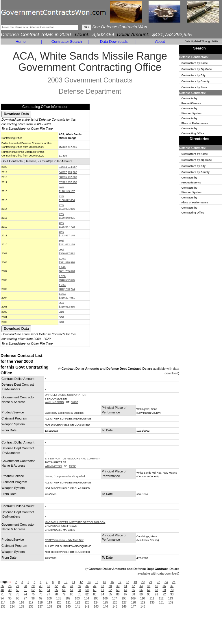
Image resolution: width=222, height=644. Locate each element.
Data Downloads (114, 42)
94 (2, 598)
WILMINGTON (53, 466)
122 (78, 602)
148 (143, 607)
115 (12, 602)
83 (95, 594)
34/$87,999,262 (68, 172)
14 (97, 582)
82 (87, 594)
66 (141, 590)
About (160, 42)
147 (134, 607)
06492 (74, 402)
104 (87, 598)
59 (87, 590)
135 (22, 607)
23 (166, 582)
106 (105, 598)
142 (87, 607)
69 (164, 590)
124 (96, 602)
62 (110, 590)
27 (17, 586)
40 (118, 586)
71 (2, 594)
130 (152, 602)
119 (50, 602)
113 (170, 598)
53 (41, 590)
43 (141, 586)
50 (17, 590)
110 (143, 598)
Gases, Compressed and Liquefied (65, 476)
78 (56, 594)
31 (48, 586)
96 (17, 598)
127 (124, 602)
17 (120, 582)
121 (68, 602)
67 (149, 590)
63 (118, 590)
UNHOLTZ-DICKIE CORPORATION (66, 395)
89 (141, 594)
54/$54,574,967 (68, 167)
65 (133, 590)
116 (22, 602)
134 (12, 607)
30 (41, 586)
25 (2, 586)
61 (102, 590)
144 (106, 607)
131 (161, 602)
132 (171, 602)
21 (151, 582)
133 (3, 607)
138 (50, 607)
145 (115, 607)
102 (68, 598)
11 (74, 582)
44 (149, 586)
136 (31, 607)
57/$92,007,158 (68, 182)
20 (143, 582)
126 (115, 602)
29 (33, 586)
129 (143, 602)
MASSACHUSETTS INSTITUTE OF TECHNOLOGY (75, 522)
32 (56, 586)
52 (33, 590)
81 (79, 594)
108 (124, 598)
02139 (72, 530)
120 (59, 602)
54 (48, 590)
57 (72, 590)
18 (128, 582)
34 (72, 586)
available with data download (158, 573)
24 (174, 582)
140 (68, 607)
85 (110, 594)
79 (64, 594)
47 (172, 586)
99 (41, 598)
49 (10, 590)
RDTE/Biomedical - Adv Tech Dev (64, 540)
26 (10, 586)
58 (79, 590)
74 (25, 594)
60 (95, 590)
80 (72, 594)
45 (157, 586)
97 (25, 598)
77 (48, 594)
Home (21, 42)
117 (31, 602)
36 (87, 586)
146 (124, 607)
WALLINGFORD (54, 402)
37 (95, 586)
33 (64, 586)
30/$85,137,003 (68, 177)
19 (135, 582)
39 (110, 586)
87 (126, 594)
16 (112, 582)
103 (77, 598)
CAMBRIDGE (53, 530)
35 (79, 586)
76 (41, 594)
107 (115, 598)
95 (10, 598)
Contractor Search (67, 42)
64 (126, 590)
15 (104, 582)
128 (134, 602)
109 (133, 598)
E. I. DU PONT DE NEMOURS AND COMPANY (72, 459)
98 (33, 598)
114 (3, 602)
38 (102, 586)
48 (2, 590)
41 (126, 586)
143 (96, 607)
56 (64, 590)
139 (59, 607)
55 (56, 590)
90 (149, 594)
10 (66, 582)
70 (172, 590)
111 (152, 598)
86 (118, 594)
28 (25, 586)
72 (10, 594)
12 (81, 582)
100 (49, 598)
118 (40, 602)
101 (59, 598)
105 (96, 598)
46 (164, 586)
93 (172, 594)
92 (164, 594)
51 (25, 590)
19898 (72, 466)
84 (102, 594)
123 (87, 602)
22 (158, 582)
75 (33, 594)
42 (133, 586)
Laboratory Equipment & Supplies (64, 413)
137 (40, 607)
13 (89, 582)
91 (157, 594)
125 (106, 602)
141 (78, 607)
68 (157, 590)
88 (133, 594)
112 (161, 598)
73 (17, 594)
